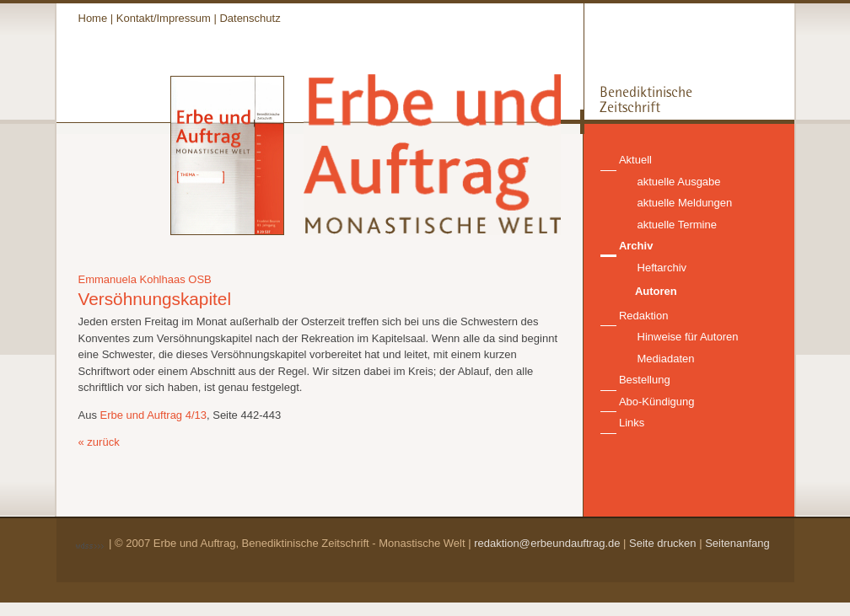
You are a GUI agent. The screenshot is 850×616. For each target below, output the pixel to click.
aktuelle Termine (677, 225)
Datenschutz (250, 18)
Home (93, 18)
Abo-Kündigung (657, 402)
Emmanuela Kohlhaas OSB (145, 279)
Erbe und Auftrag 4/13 (153, 415)
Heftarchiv (662, 268)
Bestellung (645, 380)
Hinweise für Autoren (688, 337)
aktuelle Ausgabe (679, 182)
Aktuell (635, 160)
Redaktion (644, 316)
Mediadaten (666, 359)
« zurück (99, 442)
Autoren (656, 291)
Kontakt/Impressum (164, 18)
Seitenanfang (737, 543)
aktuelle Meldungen (685, 203)
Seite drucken (663, 543)
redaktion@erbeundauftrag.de (547, 543)
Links (632, 423)
